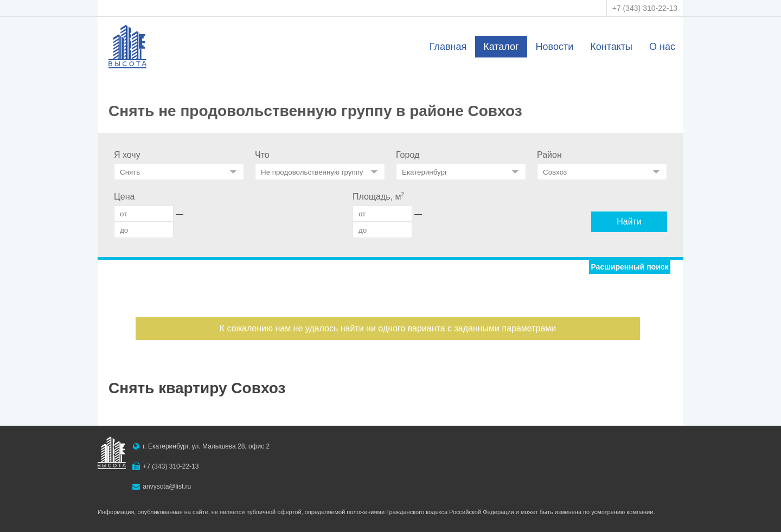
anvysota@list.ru (167, 486)
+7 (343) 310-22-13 (645, 8)
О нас (662, 47)
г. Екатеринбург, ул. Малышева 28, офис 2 (206, 446)
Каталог (501, 47)
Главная (448, 47)
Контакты (611, 47)
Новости (555, 47)
